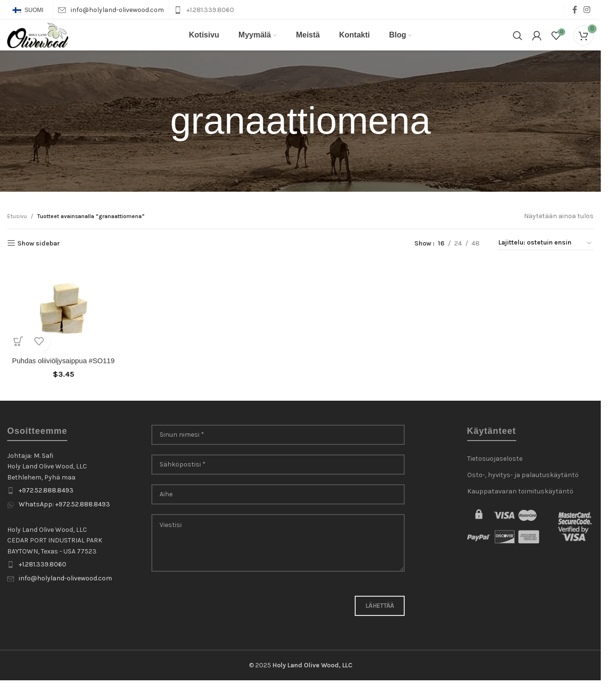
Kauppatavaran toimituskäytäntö (520, 510)
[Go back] (158, 134)
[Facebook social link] (575, 10)
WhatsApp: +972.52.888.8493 (64, 523)
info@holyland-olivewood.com (65, 597)
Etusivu (17, 229)
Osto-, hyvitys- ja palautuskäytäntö (523, 494)
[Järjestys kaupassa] (546, 256)
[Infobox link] (111, 10)
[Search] (518, 42)
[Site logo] (41, 41)
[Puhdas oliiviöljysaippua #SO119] (60, 319)
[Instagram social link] (587, 10)
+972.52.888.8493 (46, 509)
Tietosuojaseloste (495, 477)
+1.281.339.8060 (43, 583)
